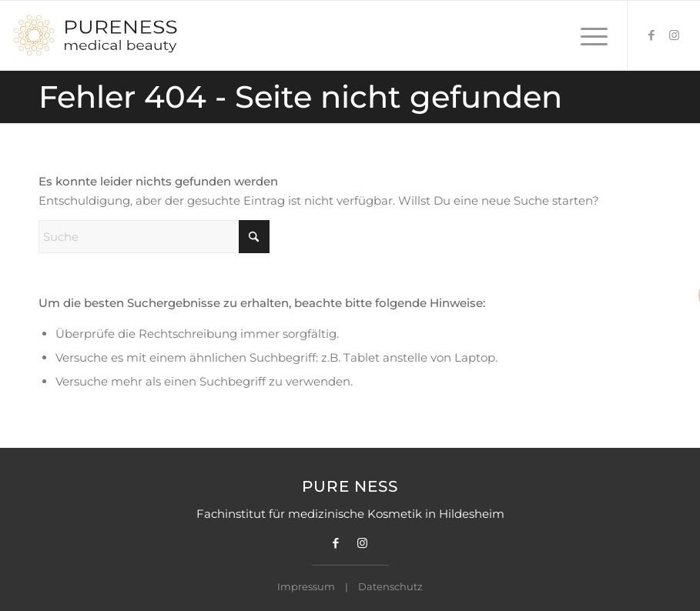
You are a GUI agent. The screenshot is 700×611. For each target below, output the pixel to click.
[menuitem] (586, 35)
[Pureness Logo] (95, 35)
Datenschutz (390, 586)
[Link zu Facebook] (651, 35)
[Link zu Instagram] (675, 35)
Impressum (306, 586)
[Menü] (586, 35)
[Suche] (154, 237)
